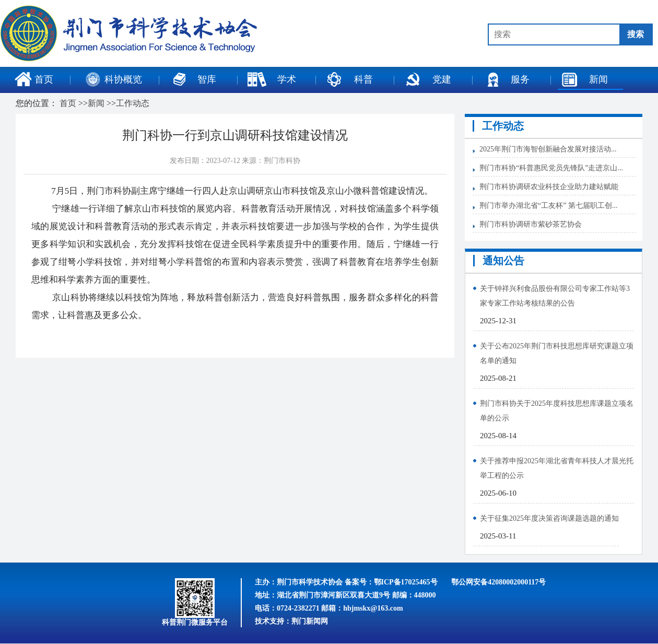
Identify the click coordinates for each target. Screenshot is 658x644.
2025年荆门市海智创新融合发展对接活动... (548, 149)
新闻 (584, 79)
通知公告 (503, 261)
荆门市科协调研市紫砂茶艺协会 (531, 224)
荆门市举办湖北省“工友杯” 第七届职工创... (548, 206)
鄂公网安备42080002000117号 (498, 582)
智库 (193, 79)
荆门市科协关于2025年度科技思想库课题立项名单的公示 (557, 411)
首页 (34, 79)
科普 (349, 79)
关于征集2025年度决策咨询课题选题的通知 (549, 518)
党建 (428, 79)
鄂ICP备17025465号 (406, 582)
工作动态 (133, 103)
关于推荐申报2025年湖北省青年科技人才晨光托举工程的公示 (557, 468)
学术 (272, 79)
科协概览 (114, 79)
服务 (506, 79)
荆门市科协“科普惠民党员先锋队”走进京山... (551, 168)
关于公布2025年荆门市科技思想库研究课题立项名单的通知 (557, 353)
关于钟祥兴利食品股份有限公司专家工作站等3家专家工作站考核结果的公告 (555, 296)
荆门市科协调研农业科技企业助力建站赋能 (549, 187)
